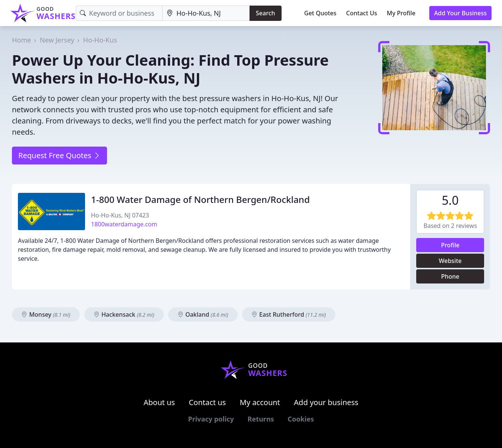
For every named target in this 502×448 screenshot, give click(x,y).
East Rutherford (289, 314)
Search (265, 13)
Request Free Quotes (59, 155)
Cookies (301, 419)
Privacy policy (211, 419)
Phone (450, 276)
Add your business (326, 402)
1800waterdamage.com (124, 224)
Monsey (46, 314)
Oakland (203, 314)
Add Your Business (460, 13)
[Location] (206, 13)
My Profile (401, 13)
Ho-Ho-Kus (100, 40)
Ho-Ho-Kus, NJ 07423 (120, 215)
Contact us (207, 402)
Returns (261, 419)
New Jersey (57, 40)
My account (260, 402)
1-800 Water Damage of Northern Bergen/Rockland (200, 199)
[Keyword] (119, 13)
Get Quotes (321, 13)
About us (159, 402)
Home (21, 40)
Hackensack (124, 314)
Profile (450, 245)
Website (450, 261)
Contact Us (362, 13)
